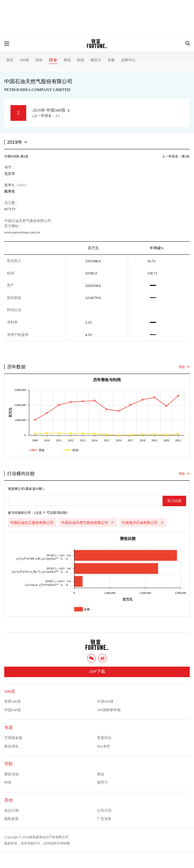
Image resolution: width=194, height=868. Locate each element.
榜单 (53, 60)
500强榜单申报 (109, 710)
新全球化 (11, 746)
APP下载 (97, 672)
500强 (24, 60)
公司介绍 (104, 810)
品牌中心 (128, 60)
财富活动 (11, 774)
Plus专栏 (104, 746)
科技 (81, 60)
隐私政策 (11, 819)
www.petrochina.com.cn (22, 232)
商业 (67, 60)
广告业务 (104, 819)
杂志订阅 (11, 810)
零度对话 (104, 738)
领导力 (96, 60)
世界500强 (12, 701)
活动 (39, 60)
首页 (10, 60)
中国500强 (105, 701)
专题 (111, 60)
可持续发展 (13, 738)
